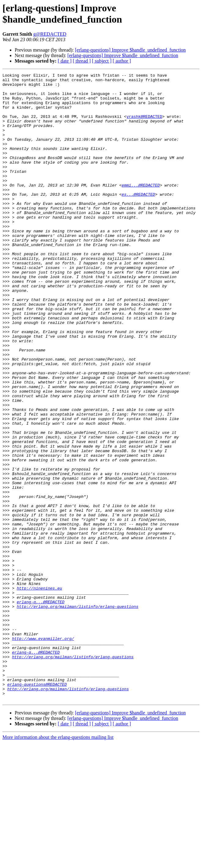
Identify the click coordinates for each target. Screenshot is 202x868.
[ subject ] (102, 61)
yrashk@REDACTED (144, 125)
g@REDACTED (50, 34)
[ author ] (122, 61)
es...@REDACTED (138, 219)
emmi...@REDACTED (141, 208)
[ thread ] (82, 61)
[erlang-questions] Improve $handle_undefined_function (130, 50)
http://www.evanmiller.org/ (43, 752)
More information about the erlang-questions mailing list (58, 863)
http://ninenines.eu (39, 692)
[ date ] (65, 61)
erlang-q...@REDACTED (41, 708)
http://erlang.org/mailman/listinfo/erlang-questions (78, 714)
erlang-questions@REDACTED (37, 807)
